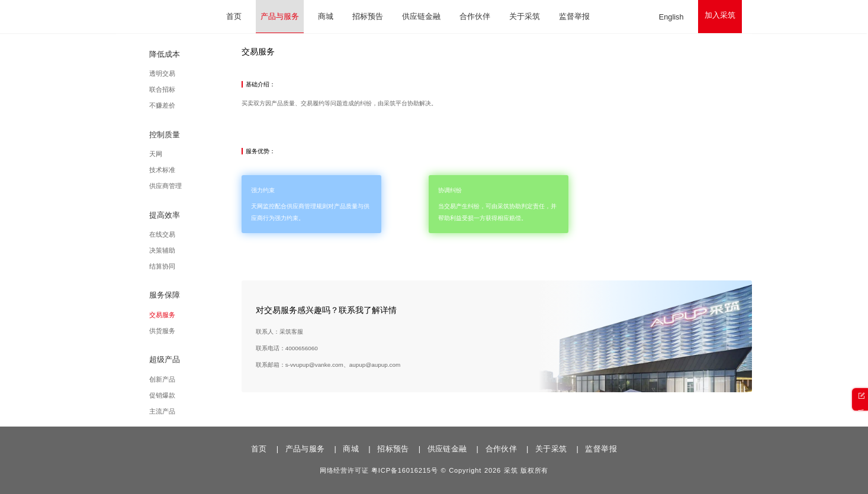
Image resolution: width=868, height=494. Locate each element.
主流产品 (196, 411)
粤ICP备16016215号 (405, 471)
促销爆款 (196, 395)
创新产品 (196, 379)
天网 (189, 154)
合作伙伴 (475, 16)
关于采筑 (525, 16)
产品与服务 (280, 16)
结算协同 (196, 266)
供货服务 (196, 331)
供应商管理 (199, 186)
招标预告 (368, 16)
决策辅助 (196, 250)
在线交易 (196, 234)
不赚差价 (196, 106)
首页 (234, 16)
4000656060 (349, 362)
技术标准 (196, 170)
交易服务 (196, 315)
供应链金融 (421, 16)
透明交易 (196, 73)
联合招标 (196, 89)
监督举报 (574, 16)
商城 (326, 16)
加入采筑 (720, 15)
